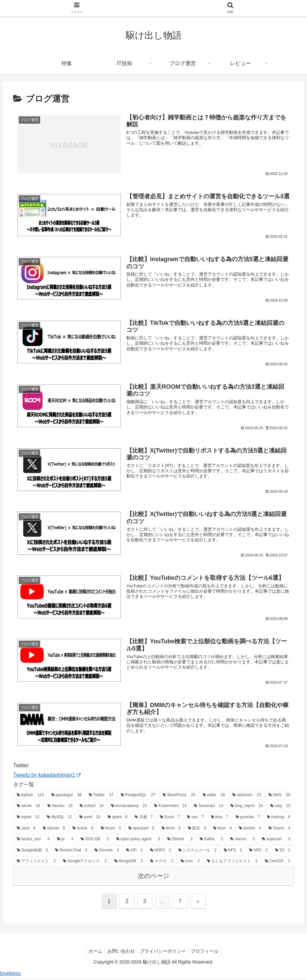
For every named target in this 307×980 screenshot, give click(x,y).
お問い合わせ (120, 953)
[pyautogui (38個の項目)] (66, 797)
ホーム (92, 953)
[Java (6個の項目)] (26, 830)
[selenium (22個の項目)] (247, 797)
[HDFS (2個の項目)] (161, 852)
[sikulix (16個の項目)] (28, 808)
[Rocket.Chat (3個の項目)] (71, 852)
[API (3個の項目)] (134, 852)
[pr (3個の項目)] (65, 841)
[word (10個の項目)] (90, 819)
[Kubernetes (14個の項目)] (170, 808)
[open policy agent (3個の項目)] (138, 841)
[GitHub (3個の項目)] (180, 841)
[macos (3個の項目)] (242, 841)
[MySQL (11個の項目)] (60, 819)
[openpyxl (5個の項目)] (141, 830)
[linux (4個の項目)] (222, 830)
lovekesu (10, 975)
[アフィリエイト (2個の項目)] (36, 863)
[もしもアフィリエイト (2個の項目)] (232, 863)
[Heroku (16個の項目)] (60, 808)
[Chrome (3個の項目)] (107, 852)
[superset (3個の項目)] (276, 841)
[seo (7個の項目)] (195, 819)
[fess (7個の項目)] (220, 819)
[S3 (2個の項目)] (283, 852)
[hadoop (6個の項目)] (279, 819)
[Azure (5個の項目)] (111, 830)
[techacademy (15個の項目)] (129, 808)
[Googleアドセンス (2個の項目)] (85, 863)
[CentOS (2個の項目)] (278, 863)
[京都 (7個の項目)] (144, 819)
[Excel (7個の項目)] (170, 819)
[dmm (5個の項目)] (171, 830)
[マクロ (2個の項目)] (162, 863)
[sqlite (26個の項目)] (214, 797)
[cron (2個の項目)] (190, 863)
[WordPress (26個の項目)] (179, 797)
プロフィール (208, 953)
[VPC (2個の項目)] (258, 852)
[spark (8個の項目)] (117, 819)
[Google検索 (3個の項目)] (32, 852)
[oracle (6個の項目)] (83, 830)
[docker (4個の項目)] (250, 830)
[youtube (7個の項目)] (248, 819)
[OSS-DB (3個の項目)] (95, 841)
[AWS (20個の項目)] (279, 797)
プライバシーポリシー (164, 953)
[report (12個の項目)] (28, 819)
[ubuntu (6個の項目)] (54, 830)
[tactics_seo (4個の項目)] (33, 841)
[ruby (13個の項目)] (280, 808)
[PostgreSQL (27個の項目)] (138, 797)
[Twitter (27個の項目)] (101, 797)
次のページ (153, 878)
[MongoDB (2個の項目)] (129, 863)
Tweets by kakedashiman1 (47, 777)
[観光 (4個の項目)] (197, 830)
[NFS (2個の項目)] (233, 852)
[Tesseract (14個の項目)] (208, 808)
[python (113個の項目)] (30, 797)
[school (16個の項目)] (92, 808)
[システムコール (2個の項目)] (197, 852)
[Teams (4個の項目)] (279, 830)
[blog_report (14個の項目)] (247, 808)
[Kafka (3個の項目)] (211, 841)
